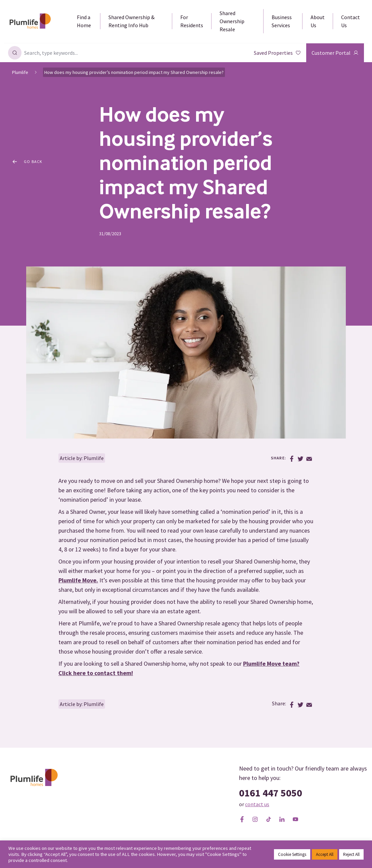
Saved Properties (277, 53)
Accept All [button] (325, 854)
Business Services (282, 21)
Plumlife (20, 72)
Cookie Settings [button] (292, 854)
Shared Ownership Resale (232, 21)
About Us (318, 21)
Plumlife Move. (78, 580)
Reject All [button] (351, 854)
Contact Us (351, 21)
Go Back (27, 161)
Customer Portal (335, 53)
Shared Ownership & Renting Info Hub (131, 21)
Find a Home (84, 21)
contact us (257, 804)
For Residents (192, 21)
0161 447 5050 (271, 793)
